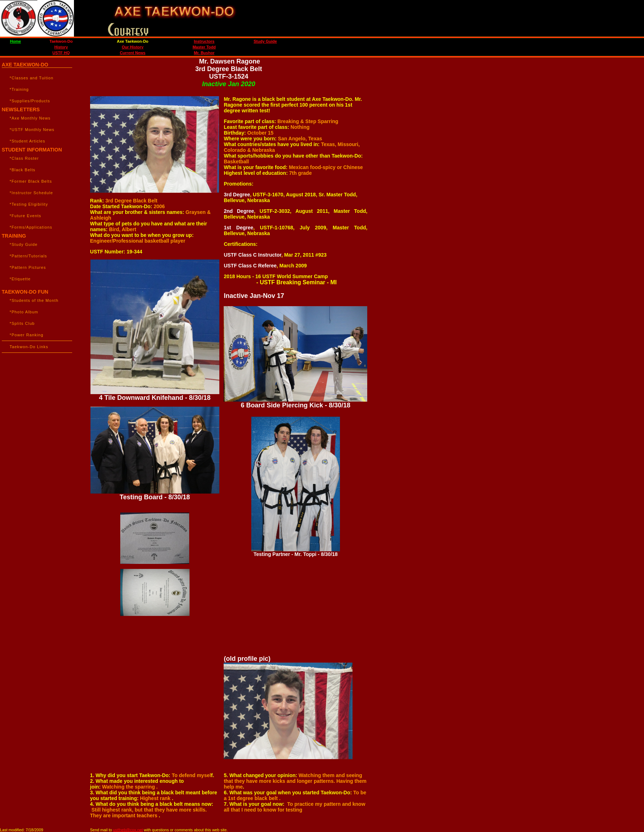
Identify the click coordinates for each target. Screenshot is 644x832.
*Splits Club (22, 323)
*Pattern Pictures (28, 267)
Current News (133, 53)
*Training (19, 89)
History (61, 47)
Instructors (204, 41)
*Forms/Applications (31, 227)
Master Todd (204, 47)
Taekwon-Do (61, 41)
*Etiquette (20, 279)
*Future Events (25, 216)
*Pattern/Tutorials (28, 256)
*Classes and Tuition (32, 78)
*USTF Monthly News (32, 130)
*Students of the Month (34, 300)
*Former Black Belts (31, 181)
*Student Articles (27, 141)
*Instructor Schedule (31, 193)
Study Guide (265, 41)
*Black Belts (23, 170)
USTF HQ (61, 53)
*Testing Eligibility (29, 204)
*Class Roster (24, 158)
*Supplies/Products (30, 101)
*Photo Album (24, 312)
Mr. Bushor (204, 53)
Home (16, 41)
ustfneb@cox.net (128, 830)
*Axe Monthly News (30, 118)
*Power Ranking (27, 335)
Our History (133, 47)
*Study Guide (24, 244)
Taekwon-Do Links (29, 347)
